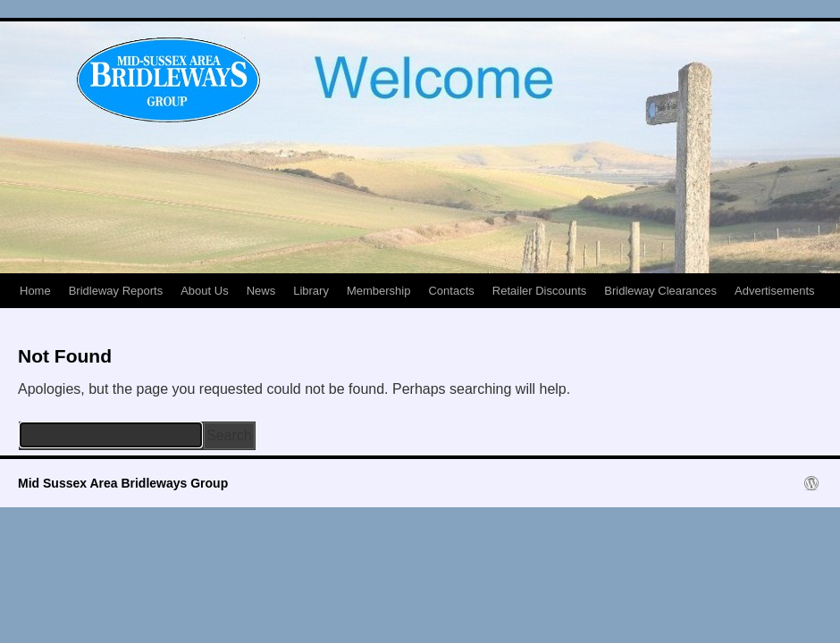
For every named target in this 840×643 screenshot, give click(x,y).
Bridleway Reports (116, 291)
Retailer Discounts (540, 291)
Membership (379, 291)
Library (311, 291)
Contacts (451, 291)
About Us (204, 291)
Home (35, 291)
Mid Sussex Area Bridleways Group (123, 483)
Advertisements (775, 291)
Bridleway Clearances (660, 291)
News (261, 291)
